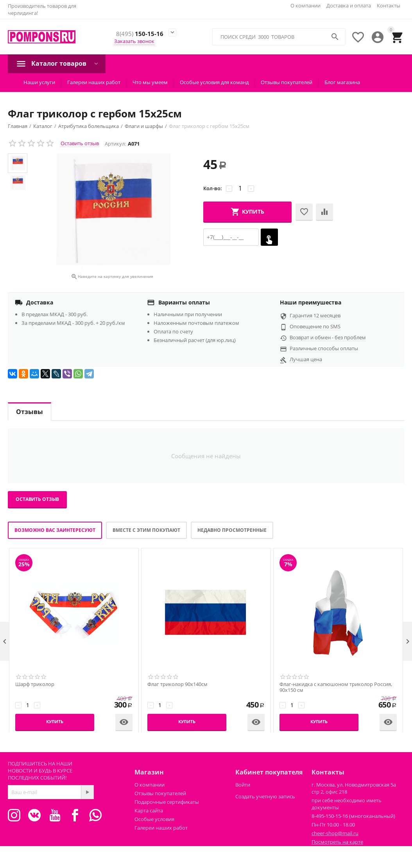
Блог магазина (342, 82)
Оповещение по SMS (315, 326)
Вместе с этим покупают (146, 530)
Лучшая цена (306, 359)
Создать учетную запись (265, 796)
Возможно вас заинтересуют (55, 530)
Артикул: (115, 144)
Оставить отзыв (80, 143)
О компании (305, 5)
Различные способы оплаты (324, 348)
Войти (243, 785)
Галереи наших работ (94, 82)
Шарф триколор (35, 684)
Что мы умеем (150, 82)
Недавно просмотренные (232, 530)
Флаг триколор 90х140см (177, 684)
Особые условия (154, 819)
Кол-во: (213, 188)
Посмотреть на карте (337, 842)
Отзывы (30, 412)
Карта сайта (149, 810)
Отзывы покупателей (287, 82)
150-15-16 (139, 34)
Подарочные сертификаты (167, 802)
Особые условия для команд (214, 82)
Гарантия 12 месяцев (315, 315)
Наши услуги (39, 82)
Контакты (389, 5)
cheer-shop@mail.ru (335, 833)
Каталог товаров (59, 63)
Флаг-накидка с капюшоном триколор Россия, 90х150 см (336, 687)
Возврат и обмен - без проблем (328, 337)
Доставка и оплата (349, 5)
